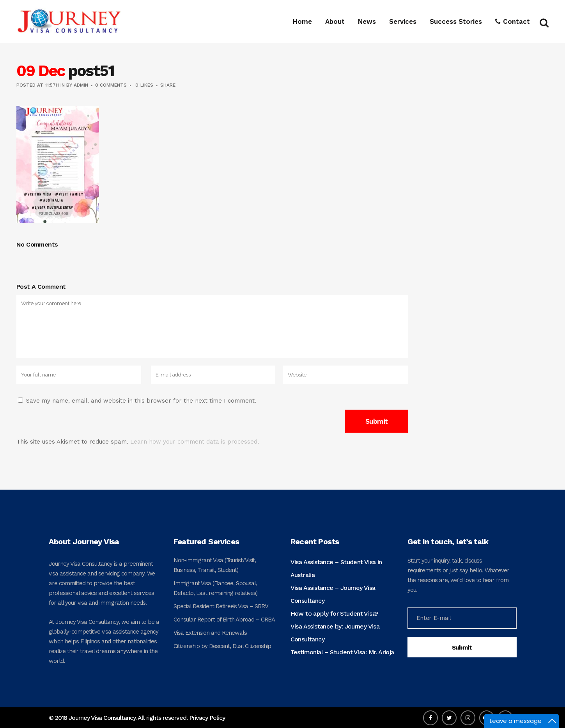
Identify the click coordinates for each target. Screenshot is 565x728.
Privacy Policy (207, 718)
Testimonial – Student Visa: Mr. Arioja (342, 652)
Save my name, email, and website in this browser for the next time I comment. (141, 401)
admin (81, 85)
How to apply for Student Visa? (335, 613)
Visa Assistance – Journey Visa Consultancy (333, 594)
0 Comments (111, 85)
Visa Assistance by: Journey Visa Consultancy (335, 633)
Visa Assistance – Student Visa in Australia (336, 568)
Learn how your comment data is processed (194, 442)
